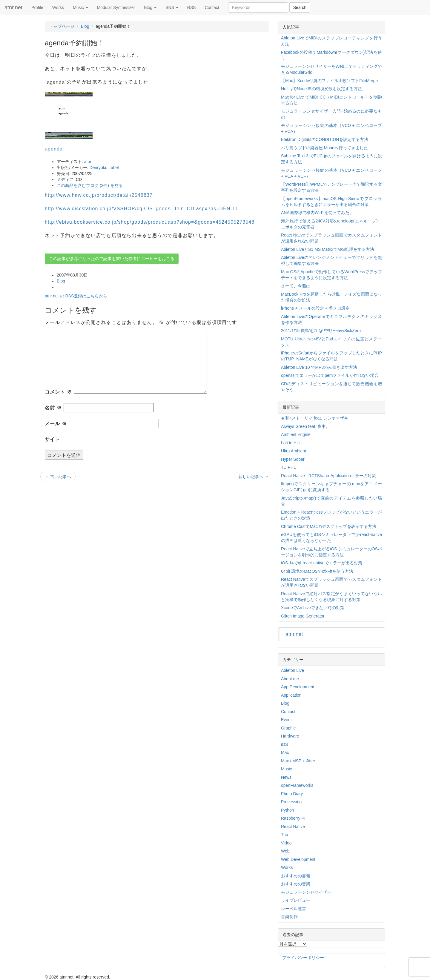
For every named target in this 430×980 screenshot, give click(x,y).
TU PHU (289, 467)
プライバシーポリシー (303, 958)
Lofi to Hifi (290, 443)
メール (56, 424)
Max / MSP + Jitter (298, 761)
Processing (291, 802)
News (286, 777)
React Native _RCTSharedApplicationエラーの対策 (328, 476)
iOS (284, 744)
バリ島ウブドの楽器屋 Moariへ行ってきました (324, 148)
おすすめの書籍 (296, 876)
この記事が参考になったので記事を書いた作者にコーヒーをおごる (112, 259)
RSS (192, 7)
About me (290, 679)
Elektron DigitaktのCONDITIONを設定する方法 (325, 139)
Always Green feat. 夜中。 (305, 426)
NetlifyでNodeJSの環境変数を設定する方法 (321, 89)
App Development (298, 687)
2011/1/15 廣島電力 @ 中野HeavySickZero (321, 331)
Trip (285, 835)
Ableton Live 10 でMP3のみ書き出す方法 (319, 367)
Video (286, 843)
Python (288, 810)
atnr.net (13, 7)
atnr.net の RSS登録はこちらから (76, 296)
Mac (285, 752)
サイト (52, 439)
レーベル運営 (294, 909)
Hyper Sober (293, 459)
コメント (58, 392)
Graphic (288, 728)
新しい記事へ (254, 477)
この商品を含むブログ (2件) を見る (90, 185)
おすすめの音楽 (296, 884)
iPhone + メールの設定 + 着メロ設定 (315, 308)
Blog (150, 7)
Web (285, 851)
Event (286, 720)
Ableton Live (292, 670)
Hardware (290, 736)
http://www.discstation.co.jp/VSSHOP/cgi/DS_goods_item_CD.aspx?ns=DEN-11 (142, 209)
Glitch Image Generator (303, 616)
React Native (293, 827)
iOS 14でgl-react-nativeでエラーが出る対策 (322, 563)
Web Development (298, 859)
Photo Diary (292, 794)
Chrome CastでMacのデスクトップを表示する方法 (329, 526)
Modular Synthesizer (116, 7)
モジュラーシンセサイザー (306, 892)
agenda (54, 149)
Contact (212, 7)
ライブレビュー (296, 900)
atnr (88, 162)
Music (80, 7)
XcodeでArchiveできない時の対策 (313, 608)
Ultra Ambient (294, 451)
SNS (172, 7)
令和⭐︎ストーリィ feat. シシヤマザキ (315, 418)
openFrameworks (297, 785)
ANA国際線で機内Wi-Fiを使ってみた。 (317, 213)
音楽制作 (289, 917)
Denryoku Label (104, 168)
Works (58, 7)
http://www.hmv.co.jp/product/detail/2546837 (99, 195)
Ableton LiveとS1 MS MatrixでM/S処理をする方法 (328, 249)
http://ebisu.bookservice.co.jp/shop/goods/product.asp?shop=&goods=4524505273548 (150, 222)
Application (291, 695)
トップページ (62, 26)
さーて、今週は (296, 286)
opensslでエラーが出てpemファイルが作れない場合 (330, 375)
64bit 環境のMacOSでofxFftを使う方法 (317, 571)
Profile (37, 7)
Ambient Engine (296, 434)
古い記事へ (58, 477)
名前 (53, 408)
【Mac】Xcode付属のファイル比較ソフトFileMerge (329, 81)
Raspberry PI (293, 818)
